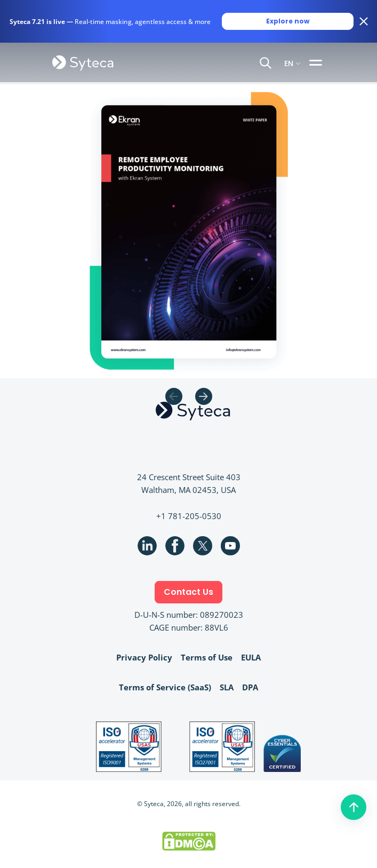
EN (289, 63)
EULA (251, 657)
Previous (174, 396)
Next (204, 396)
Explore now (288, 21)
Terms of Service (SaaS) (165, 687)
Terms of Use (207, 657)
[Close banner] (364, 21)
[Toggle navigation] (317, 62)
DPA (250, 687)
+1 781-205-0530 (189, 516)
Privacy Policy (144, 657)
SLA (227, 687)
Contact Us (188, 592)
